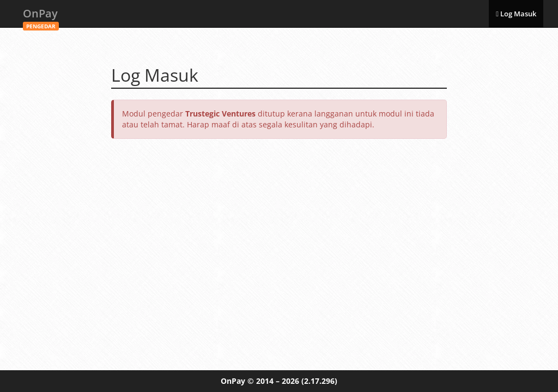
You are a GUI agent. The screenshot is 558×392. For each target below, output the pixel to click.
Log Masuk (516, 14)
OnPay (41, 17)
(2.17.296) (319, 381)
